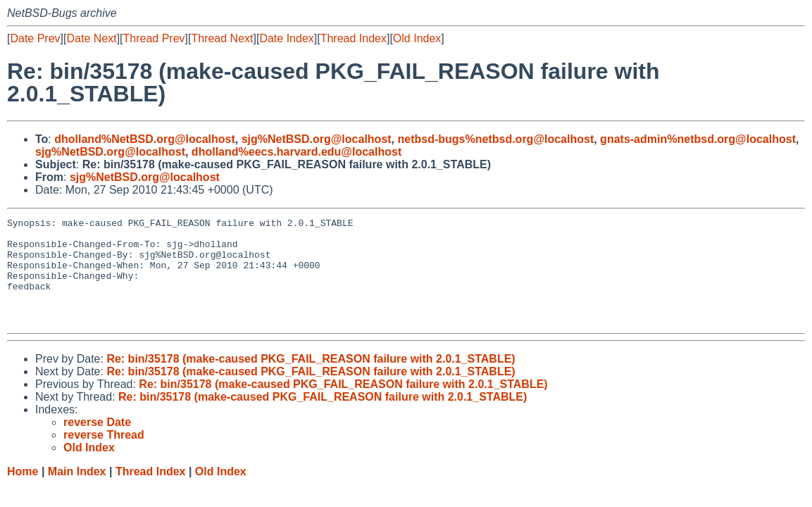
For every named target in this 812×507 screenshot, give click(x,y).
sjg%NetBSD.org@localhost (317, 139)
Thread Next (222, 38)
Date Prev (35, 38)
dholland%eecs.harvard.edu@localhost (296, 152)
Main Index (77, 493)
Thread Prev (154, 38)
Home (23, 493)
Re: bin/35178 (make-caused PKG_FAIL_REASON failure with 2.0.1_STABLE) (311, 380)
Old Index (417, 38)
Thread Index (354, 38)
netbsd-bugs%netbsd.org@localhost (496, 139)
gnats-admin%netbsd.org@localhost (698, 139)
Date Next (91, 38)
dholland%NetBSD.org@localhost (145, 139)
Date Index (286, 38)
